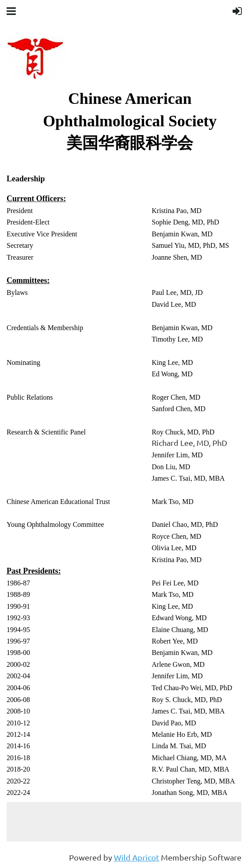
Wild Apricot (137, 857)
